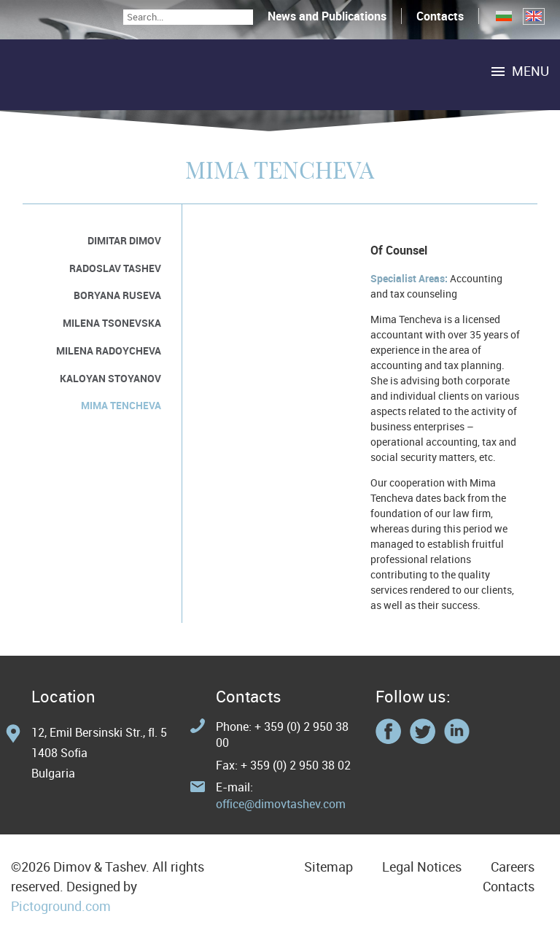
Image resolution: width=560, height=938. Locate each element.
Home (131, 75)
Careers (513, 867)
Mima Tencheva (121, 405)
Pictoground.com (61, 906)
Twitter (423, 731)
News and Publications (327, 16)
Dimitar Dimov (124, 240)
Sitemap (328, 867)
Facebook (388, 731)
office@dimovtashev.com (281, 804)
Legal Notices (422, 867)
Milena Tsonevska (112, 323)
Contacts (440, 16)
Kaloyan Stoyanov (110, 378)
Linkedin (457, 731)
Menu (530, 71)
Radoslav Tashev (115, 268)
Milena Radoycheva (109, 350)
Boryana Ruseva (117, 295)
